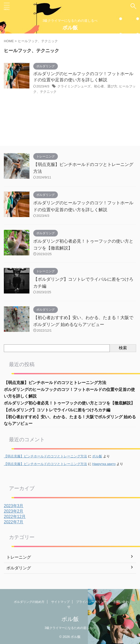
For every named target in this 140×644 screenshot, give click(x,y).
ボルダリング (19, 568)
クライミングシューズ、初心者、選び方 (87, 86)
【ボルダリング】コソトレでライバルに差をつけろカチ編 (57, 410)
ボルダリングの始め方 (29, 602)
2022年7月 (14, 522)
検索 (123, 348)
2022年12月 (15, 517)
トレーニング (19, 557)
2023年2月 (14, 511)
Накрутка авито (104, 464)
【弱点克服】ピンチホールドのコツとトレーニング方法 (55, 383)
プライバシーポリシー (91, 602)
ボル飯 (70, 28)
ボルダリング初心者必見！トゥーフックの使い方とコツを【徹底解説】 (69, 403)
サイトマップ (60, 602)
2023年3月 (14, 506)
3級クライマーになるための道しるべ (70, 628)
